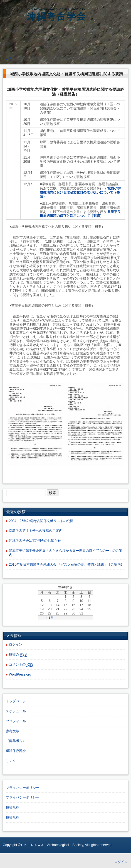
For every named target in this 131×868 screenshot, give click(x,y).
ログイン (16, 644)
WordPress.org (20, 674)
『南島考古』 (16, 741)
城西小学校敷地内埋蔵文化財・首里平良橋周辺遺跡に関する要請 (66, 74)
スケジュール (16, 711)
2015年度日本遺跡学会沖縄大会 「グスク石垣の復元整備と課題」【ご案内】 (66, 565)
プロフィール (16, 721)
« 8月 (50, 618)
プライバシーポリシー (23, 788)
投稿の (18, 655)
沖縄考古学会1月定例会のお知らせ (35, 541)
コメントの (21, 665)
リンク (11, 761)
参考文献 (13, 731)
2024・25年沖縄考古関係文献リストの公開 (41, 521)
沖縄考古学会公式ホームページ (65, 16)
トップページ (16, 701)
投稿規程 (13, 807)
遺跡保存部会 (16, 751)
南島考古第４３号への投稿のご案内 (36, 531)
